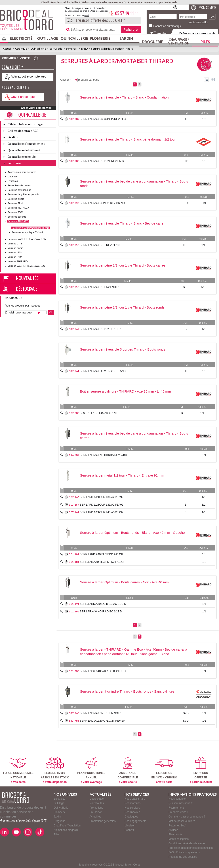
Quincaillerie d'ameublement (26, 144)
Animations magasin (66, 830)
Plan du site (176, 834)
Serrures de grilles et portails (23, 194)
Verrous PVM (15, 257)
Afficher (64, 80)
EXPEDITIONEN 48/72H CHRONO (164, 770)
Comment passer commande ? (187, 817)
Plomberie (100, 38)
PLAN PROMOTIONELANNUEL (91, 770)
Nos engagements (135, 821)
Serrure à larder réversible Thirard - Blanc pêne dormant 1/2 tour (128, 139)
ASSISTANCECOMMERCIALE (128, 770)
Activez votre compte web (29, 76)
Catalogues (131, 817)
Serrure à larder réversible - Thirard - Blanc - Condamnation (124, 97)
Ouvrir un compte (23, 97)
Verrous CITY (15, 244)
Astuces (173, 830)
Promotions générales (103, 821)
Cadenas (13, 177)
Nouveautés (27, 278)
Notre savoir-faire (135, 799)
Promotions (96, 808)
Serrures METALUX (18, 208)
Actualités (95, 817)
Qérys (137, 865)
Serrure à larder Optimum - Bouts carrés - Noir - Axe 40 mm (124, 582)
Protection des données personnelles (191, 848)
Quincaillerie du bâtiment (24, 150)
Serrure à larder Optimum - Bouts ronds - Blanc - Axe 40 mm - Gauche (132, 533)
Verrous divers (15, 248)
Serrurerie (56, 49)
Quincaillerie (74, 38)
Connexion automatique (167, 26)
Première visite (16, 58)
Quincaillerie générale (22, 157)
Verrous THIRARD (18, 261)
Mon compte (207, 7)
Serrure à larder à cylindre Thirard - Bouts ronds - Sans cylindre (127, 691)
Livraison (130, 826)
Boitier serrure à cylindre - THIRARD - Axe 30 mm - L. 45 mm (125, 391)
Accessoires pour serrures (22, 172)
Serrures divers (16, 199)
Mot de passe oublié (198, 22)
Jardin (126, 38)
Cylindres (13, 181)
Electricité (21, 38)
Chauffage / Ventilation (179, 41)
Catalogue (21, 49)
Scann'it (129, 830)
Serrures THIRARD (77, 49)
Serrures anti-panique (19, 190)
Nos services (132, 808)
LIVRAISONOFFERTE (201, 770)
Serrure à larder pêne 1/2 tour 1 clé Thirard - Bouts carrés (123, 265)
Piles (205, 42)
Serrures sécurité (17, 217)
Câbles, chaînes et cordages (26, 124)
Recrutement (176, 808)
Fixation (13, 137)
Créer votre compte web (197, 33)
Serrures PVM (15, 212)
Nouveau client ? (16, 87)
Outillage (47, 38)
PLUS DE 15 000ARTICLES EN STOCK (55, 770)
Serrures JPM (15, 203)
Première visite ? (178, 812)
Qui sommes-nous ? (180, 803)
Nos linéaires (132, 812)
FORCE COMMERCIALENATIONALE (18, 770)
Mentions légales (179, 839)
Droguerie (153, 42)
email (87, 15)
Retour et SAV (177, 826)
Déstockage (27, 289)
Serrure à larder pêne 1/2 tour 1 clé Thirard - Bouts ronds (122, 307)
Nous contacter (178, 799)
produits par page (89, 80)
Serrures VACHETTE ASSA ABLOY (27, 239)
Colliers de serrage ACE (23, 131)
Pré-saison (96, 812)
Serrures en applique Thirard (27, 232)
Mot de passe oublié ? (182, 821)
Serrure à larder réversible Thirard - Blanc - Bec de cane (122, 223)
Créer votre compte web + (37, 108)
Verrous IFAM (15, 252)
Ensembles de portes (19, 185)
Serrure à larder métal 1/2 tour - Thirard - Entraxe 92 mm (122, 475)
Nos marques (132, 803)
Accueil (7, 49)
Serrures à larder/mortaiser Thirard (112, 49)
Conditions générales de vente (187, 843)
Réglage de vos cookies (183, 857)
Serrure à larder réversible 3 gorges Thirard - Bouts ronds (123, 349)
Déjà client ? (13, 67)
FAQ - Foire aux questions (184, 852)
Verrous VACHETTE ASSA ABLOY (26, 266)
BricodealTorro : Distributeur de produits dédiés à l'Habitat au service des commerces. (31, 21)
